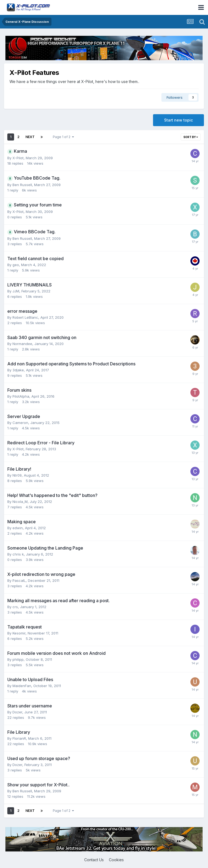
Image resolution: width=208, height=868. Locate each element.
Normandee (22, 344)
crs (15, 607)
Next (30, 137)
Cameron (20, 423)
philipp (18, 659)
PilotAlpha (21, 396)
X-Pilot (18, 158)
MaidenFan (22, 686)
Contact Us (94, 860)
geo (16, 265)
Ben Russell (22, 185)
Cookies (116, 860)
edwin (18, 528)
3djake (18, 370)
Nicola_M (20, 502)
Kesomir (19, 633)
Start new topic (178, 120)
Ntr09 (17, 475)
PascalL (19, 580)
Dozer (17, 712)
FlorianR (19, 738)
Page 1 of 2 (63, 137)
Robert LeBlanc (25, 317)
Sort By (191, 137)
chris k (18, 554)
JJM (16, 291)
